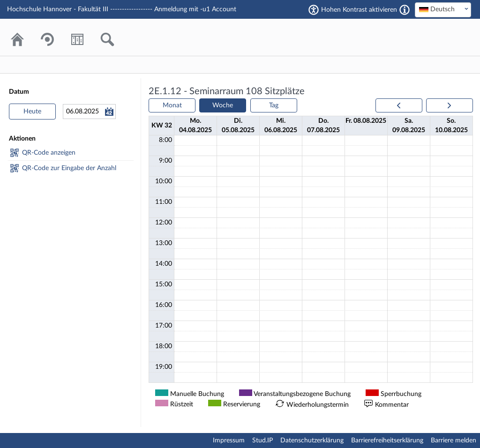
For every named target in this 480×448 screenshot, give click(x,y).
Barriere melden (454, 441)
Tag (274, 105)
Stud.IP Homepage (435, 37)
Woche (223, 105)
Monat (172, 105)
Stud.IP (262, 441)
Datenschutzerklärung (312, 441)
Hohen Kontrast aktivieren (359, 10)
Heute (32, 112)
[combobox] (443, 10)
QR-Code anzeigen (49, 153)
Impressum (229, 441)
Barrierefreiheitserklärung (387, 441)
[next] (450, 105)
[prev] (399, 105)
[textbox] (443, 9)
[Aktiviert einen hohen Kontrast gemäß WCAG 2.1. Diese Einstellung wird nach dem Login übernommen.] (405, 10)
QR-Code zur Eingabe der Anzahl (69, 168)
